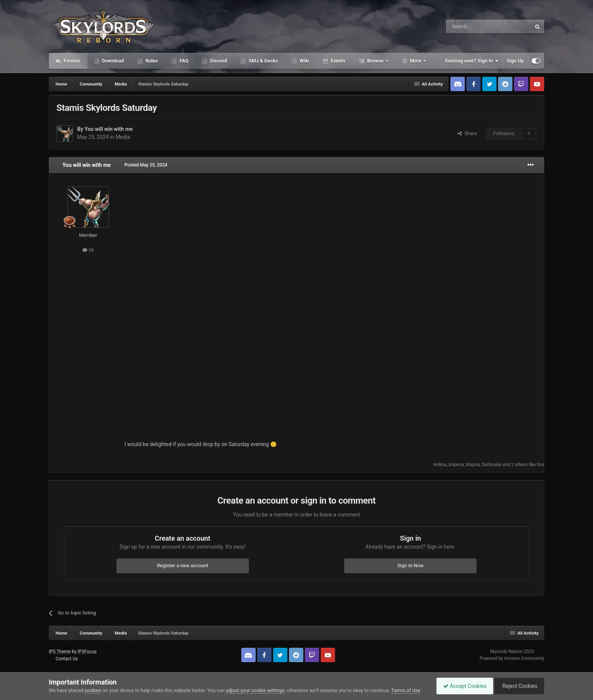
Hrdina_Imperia (448, 465)
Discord (218, 61)
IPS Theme (60, 652)
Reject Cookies (518, 686)
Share (467, 133)
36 (88, 250)
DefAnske (491, 465)
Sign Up (515, 61)
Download (113, 61)
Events (337, 61)
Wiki (304, 61)
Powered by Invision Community (512, 658)
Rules (151, 61)
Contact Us (67, 659)
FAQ (183, 61)
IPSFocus (87, 652)
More (416, 61)
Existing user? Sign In (472, 61)
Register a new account (183, 565)
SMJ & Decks (263, 61)
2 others (520, 465)
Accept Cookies (461, 686)
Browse (376, 61)
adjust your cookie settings (255, 690)
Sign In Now (411, 565)
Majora (473, 465)
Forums (71, 61)
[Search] (470, 26)
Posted (146, 165)
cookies (93, 690)
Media (123, 137)
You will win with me (108, 129)
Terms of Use (406, 690)
